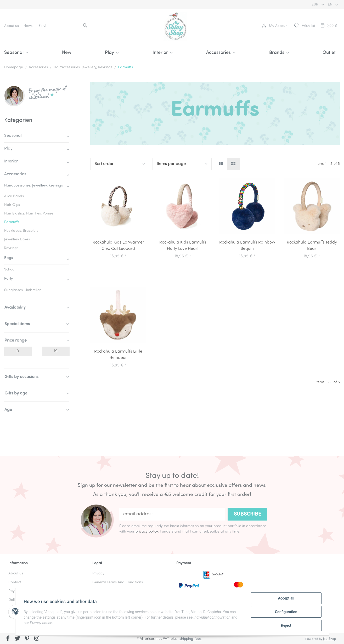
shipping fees (190, 639)
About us (12, 26)
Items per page (171, 164)
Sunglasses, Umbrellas (23, 290)
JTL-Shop (329, 639)
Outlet (329, 53)
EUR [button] (315, 5)
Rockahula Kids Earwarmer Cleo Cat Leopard (118, 246)
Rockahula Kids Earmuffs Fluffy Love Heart (183, 246)
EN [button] (331, 5)
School (10, 270)
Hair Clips (12, 205)
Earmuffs (12, 222)
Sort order (104, 164)
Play (8, 149)
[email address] (172, 514)
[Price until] (56, 351)
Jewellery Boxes (17, 239)
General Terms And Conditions (118, 582)
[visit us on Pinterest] (27, 639)
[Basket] (329, 26)
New (67, 53)
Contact (15, 582)
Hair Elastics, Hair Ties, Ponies (29, 214)
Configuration (286, 612)
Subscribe (247, 514)
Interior (11, 161)
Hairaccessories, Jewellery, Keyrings (33, 186)
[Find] (57, 26)
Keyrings (11, 248)
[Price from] (18, 351)
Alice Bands (14, 196)
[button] (275, 26)
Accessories (15, 174)
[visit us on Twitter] (18, 639)
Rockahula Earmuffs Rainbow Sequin (247, 246)
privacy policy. (147, 532)
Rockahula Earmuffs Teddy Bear (312, 246)
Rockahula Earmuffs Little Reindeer (118, 355)
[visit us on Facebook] (8, 639)
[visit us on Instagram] (37, 639)
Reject (286, 625)
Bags (9, 258)
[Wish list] (304, 26)
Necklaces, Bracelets (21, 231)
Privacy (98, 574)
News (28, 26)
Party (9, 279)
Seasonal (13, 136)
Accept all (286, 598)
